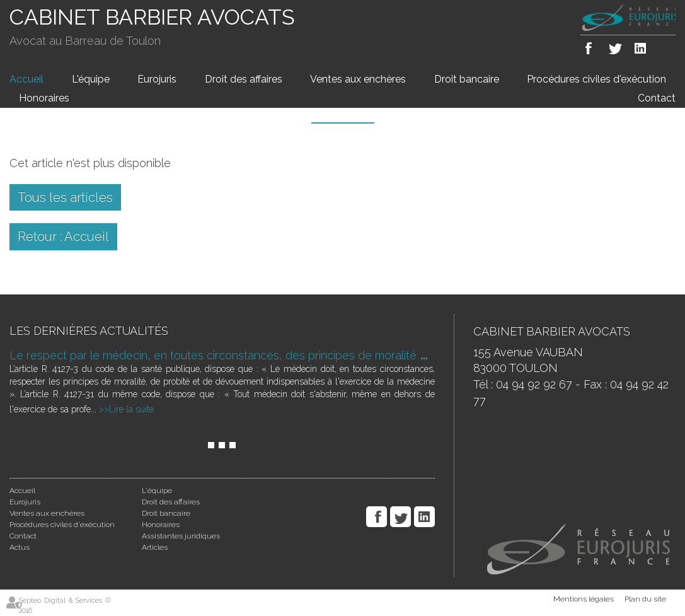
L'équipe (91, 79)
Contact (657, 98)
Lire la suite (131, 409)
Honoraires (44, 98)
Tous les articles (65, 197)
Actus (20, 547)
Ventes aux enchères (358, 79)
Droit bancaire (467, 79)
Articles (155, 547)
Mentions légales (584, 599)
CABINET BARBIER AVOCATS (152, 17)
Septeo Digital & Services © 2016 (65, 606)
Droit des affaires (244, 79)
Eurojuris (157, 79)
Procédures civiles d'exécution (596, 79)
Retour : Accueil (63, 236)
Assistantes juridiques (181, 536)
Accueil (26, 79)
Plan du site (645, 599)
